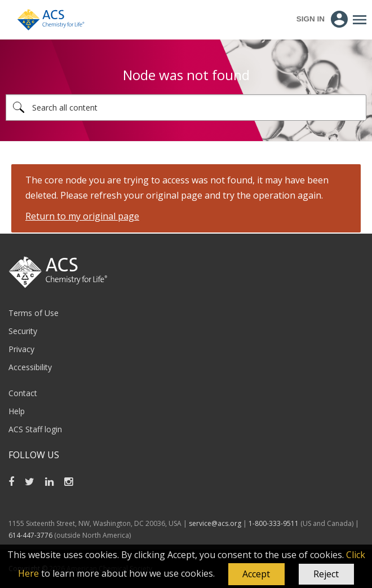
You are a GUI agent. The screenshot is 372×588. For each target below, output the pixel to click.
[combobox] (186, 107)
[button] (256, 574)
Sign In (311, 19)
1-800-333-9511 (274, 523)
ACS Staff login (35, 429)
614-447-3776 (31, 535)
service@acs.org (215, 523)
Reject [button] (326, 574)
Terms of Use (34, 313)
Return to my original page (82, 216)
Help (17, 411)
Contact (23, 393)
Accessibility (30, 367)
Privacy (21, 349)
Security (23, 331)
